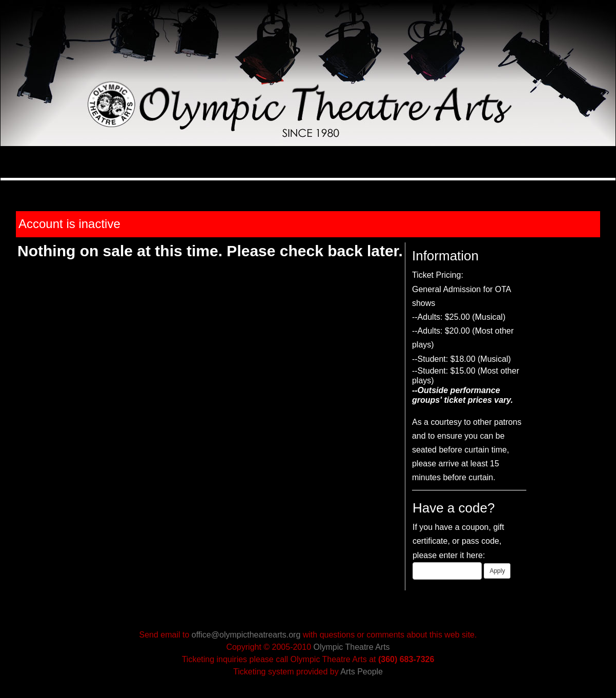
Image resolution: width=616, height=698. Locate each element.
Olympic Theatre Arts (352, 647)
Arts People (362, 672)
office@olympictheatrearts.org (246, 635)
